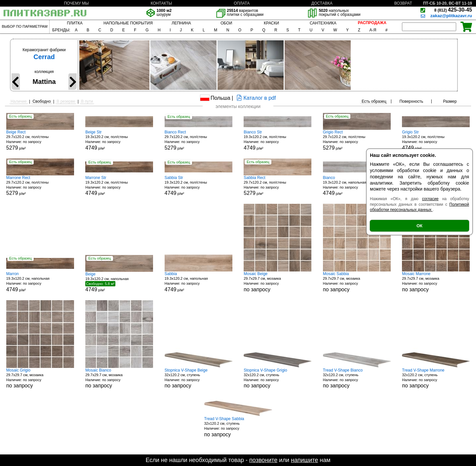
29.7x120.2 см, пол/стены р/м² (40, 140)
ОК (419, 226)
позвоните (263, 460)
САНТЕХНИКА (323, 23)
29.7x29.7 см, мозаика (278, 282)
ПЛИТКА (75, 23)
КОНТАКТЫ (161, 3)
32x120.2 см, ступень (198, 378)
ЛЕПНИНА (181, 23)
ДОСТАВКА (322, 3)
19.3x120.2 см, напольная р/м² (357, 186)
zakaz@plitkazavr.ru (451, 16)
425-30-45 (453, 10)
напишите (304, 460)
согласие (430, 199)
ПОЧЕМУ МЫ (76, 3)
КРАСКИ (271, 23)
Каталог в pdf (255, 98)
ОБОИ (226, 23)
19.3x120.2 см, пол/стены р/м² (119, 140)
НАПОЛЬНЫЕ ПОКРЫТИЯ (128, 23)
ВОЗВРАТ (403, 3)
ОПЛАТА (242, 3)
